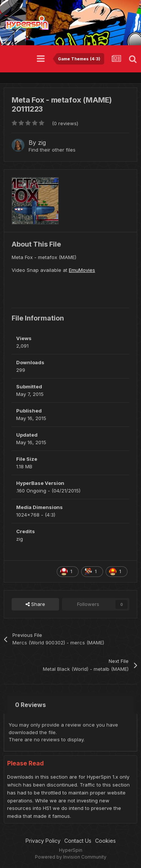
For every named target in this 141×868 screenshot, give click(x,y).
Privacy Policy (43, 841)
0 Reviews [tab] (30, 705)
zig (42, 143)
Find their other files (52, 150)
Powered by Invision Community (71, 857)
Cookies (105, 841)
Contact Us (78, 841)
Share (35, 604)
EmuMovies (82, 270)
